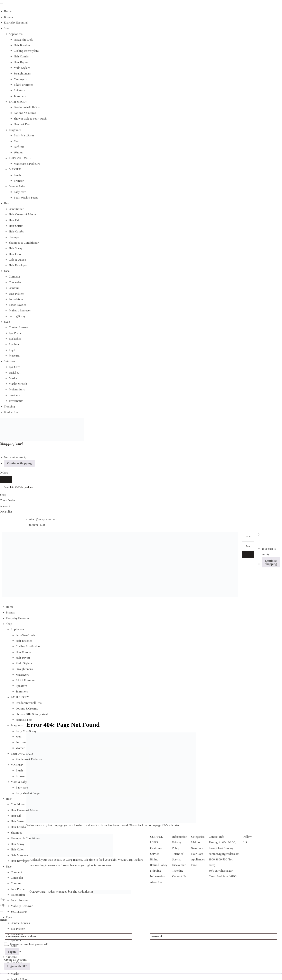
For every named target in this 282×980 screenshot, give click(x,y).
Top (2, 899)
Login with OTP (17, 966)
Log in (12, 952)
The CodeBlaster (83, 892)
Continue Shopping (19, 463)
